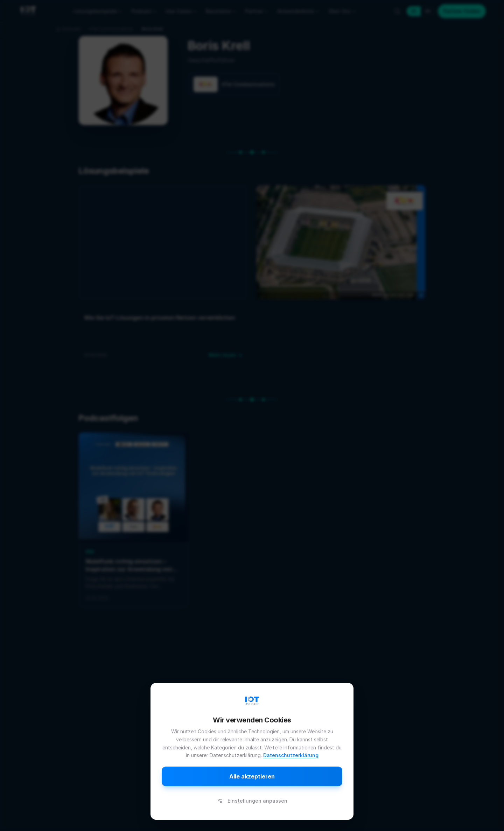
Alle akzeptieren (252, 776)
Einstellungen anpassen (252, 801)
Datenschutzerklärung (291, 755)
